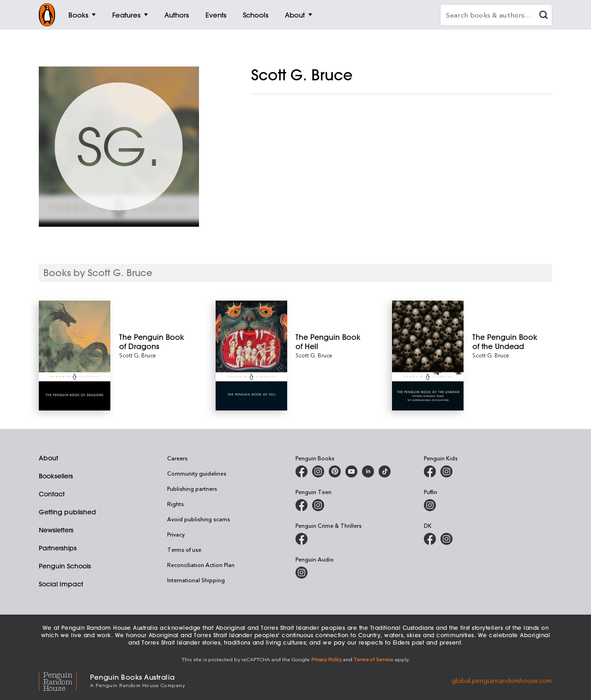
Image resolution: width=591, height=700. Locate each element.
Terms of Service (374, 659)
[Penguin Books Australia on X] (335, 471)
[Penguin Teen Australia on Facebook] (302, 505)
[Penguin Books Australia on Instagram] (318, 471)
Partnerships (58, 548)
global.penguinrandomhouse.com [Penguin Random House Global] (502, 680)
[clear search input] (543, 16)
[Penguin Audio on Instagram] (302, 573)
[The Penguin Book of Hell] (331, 342)
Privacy (176, 534)
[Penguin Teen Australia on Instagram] (318, 505)
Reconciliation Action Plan (201, 565)
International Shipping (196, 580)
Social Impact (61, 584)
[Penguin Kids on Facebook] (430, 471)
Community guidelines (197, 473)
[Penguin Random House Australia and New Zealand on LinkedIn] (368, 471)
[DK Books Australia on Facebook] (430, 539)
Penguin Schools (65, 566)
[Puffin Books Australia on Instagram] (430, 505)
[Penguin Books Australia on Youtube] (351, 471)
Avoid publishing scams (199, 519)
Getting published (67, 512)
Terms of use (184, 549)
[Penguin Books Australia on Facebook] (302, 471)
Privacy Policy (326, 659)
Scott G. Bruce (138, 355)
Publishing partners (192, 489)
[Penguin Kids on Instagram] (446, 471)
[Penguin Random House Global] (64, 680)
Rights (175, 504)
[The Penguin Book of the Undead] (508, 342)
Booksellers (56, 476)
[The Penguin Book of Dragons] (155, 342)
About (48, 458)
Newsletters (56, 530)
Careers (177, 458)
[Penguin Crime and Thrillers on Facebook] (302, 539)
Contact (52, 494)
